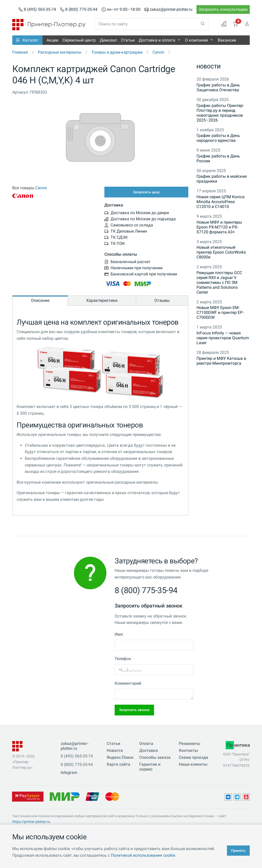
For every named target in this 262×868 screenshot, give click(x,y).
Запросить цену (146, 192)
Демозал (108, 40)
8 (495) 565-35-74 (40, 9)
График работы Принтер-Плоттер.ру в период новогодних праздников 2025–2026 (220, 113)
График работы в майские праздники (222, 179)
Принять (238, 851)
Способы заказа (155, 757)
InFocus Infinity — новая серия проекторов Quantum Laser (223, 338)
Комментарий (128, 683)
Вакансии (227, 40)
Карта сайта (118, 764)
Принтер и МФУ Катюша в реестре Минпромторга (221, 361)
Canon (158, 52)
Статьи (128, 40)
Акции (52, 40)
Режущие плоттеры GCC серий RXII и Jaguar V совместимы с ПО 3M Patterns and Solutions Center (219, 282)
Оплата (146, 744)
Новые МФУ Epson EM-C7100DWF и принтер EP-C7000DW (220, 312)
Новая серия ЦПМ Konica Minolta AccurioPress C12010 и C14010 (221, 202)
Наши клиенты (193, 764)
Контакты (188, 750)
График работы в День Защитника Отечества (218, 87)
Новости (209, 67)
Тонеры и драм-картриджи (117, 52)
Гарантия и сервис (150, 767)
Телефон (123, 659)
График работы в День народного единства (218, 138)
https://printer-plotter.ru (31, 822)
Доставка (149, 750)
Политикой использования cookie (143, 855)
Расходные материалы (60, 52)
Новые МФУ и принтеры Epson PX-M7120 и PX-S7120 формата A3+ (219, 227)
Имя (119, 634)
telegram (69, 772)
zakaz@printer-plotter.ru (171, 9)
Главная (20, 52)
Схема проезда (194, 757)
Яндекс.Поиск (120, 757)
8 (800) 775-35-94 (81, 9)
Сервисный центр (79, 40)
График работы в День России (218, 158)
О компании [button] (196, 40)
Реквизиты (190, 744)
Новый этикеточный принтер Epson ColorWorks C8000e (221, 252)
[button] (27, 40)
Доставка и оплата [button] (157, 40)
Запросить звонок (134, 710)
